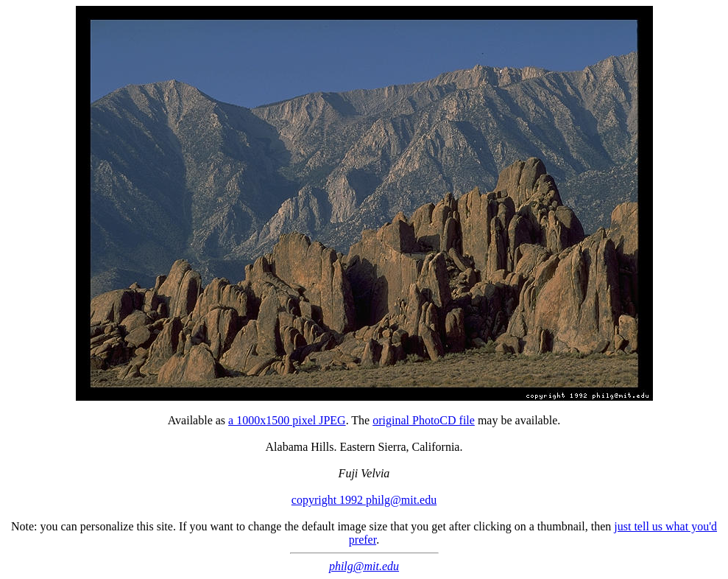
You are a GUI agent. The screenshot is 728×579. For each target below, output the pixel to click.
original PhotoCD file (424, 420)
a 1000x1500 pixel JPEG (287, 420)
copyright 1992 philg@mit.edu (364, 500)
